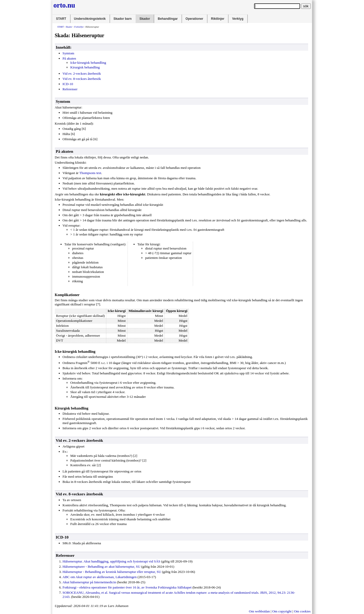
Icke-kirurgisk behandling (88, 63)
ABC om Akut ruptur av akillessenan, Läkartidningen (100, 577)
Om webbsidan (259, 611)
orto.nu (64, 5)
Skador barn (123, 19)
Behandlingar (168, 19)
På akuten (69, 58)
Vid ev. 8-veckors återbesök (82, 79)
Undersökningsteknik (90, 19)
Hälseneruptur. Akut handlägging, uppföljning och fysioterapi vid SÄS (111, 561)
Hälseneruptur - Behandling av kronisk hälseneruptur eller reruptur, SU (112, 572)
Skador (145, 19)
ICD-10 (68, 84)
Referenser (70, 89)
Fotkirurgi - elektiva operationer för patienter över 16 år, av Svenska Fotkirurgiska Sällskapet (127, 587)
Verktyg (238, 19)
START (61, 19)
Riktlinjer (218, 19)
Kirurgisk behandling (85, 67)
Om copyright (282, 611)
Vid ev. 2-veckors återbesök (82, 73)
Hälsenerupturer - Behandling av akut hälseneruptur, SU (102, 567)
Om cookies (302, 611)
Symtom (68, 53)
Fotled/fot (79, 27)
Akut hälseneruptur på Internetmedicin (89, 582)
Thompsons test (90, 173)
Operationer (194, 19)
